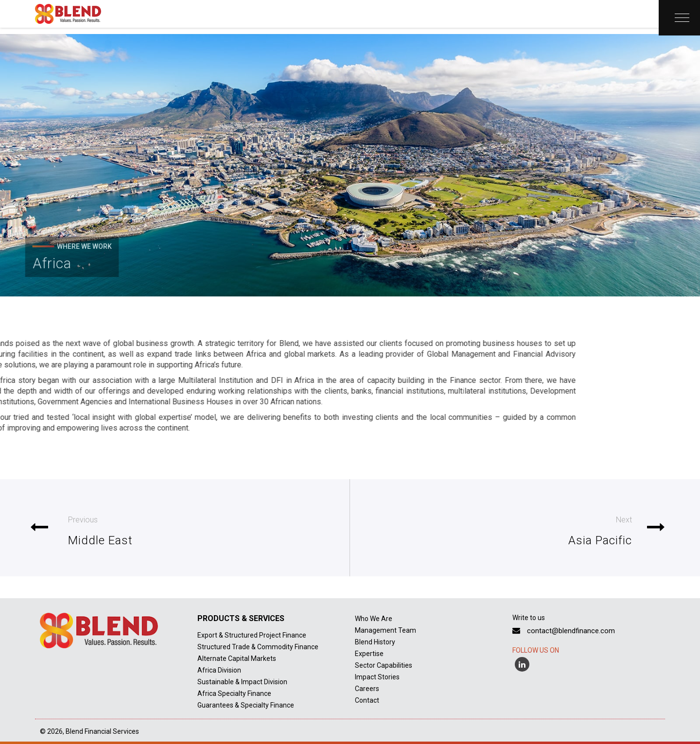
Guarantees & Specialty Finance (246, 705)
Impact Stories (377, 677)
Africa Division (219, 670)
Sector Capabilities (384, 665)
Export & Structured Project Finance (252, 635)
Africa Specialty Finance (234, 693)
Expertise (369, 654)
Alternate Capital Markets (237, 658)
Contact (367, 700)
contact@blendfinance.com (564, 631)
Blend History (375, 642)
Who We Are (374, 619)
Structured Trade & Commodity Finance (258, 647)
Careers (367, 689)
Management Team (385, 630)
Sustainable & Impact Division (242, 682)
